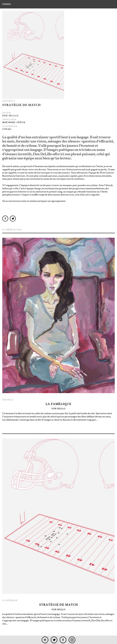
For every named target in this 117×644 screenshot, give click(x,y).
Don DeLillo (10, 116)
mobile (45, 640)
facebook (63, 640)
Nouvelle (8, 400)
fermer (6, 4)
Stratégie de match (58, 605)
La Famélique (58, 404)
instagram (72, 640)
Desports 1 (9, 101)
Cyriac (7, 129)
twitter (54, 640)
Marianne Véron (14, 122)
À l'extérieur (10, 600)
